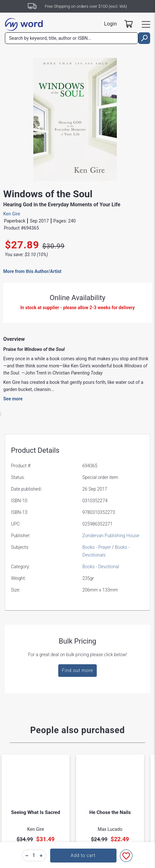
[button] (26, 855)
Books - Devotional (101, 567)
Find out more (77, 670)
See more (13, 399)
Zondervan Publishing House (111, 536)
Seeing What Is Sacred (35, 812)
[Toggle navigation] (146, 24)
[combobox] (72, 38)
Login (111, 24)
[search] (144, 38)
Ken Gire (12, 214)
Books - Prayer (97, 547)
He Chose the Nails (110, 812)
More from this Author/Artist (32, 271)
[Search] (72, 38)
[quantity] (34, 855)
